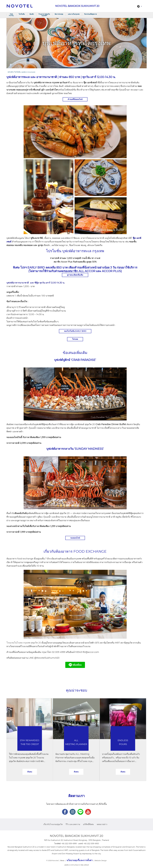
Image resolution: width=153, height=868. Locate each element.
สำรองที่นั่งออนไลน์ (75, 99)
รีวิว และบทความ (73, 824)
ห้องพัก (32, 14)
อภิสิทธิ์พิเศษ (88, 824)
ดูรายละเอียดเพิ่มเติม (75, 275)
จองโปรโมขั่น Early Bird (75, 331)
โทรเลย (75, 339)
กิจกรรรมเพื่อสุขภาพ (90, 14)
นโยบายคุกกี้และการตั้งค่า (80, 860)
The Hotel (11, 15)
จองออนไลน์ (75, 538)
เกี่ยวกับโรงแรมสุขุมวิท (53, 824)
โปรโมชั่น (22, 14)
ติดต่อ (62, 861)
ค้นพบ (30, 772)
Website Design (101, 861)
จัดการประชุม (59, 14)
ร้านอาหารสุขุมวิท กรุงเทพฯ (44, 15)
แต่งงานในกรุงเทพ (74, 14)
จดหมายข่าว (102, 824)
